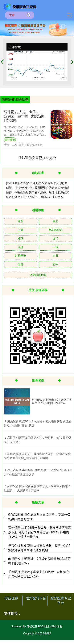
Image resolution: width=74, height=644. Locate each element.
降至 (20, 221)
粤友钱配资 (55, 230)
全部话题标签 (38, 275)
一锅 (55, 247)
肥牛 (55, 264)
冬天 (55, 256)
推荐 (20, 238)
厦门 (55, 238)
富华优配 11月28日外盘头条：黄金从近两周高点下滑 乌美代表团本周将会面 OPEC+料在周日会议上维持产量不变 (39, 532)
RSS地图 (43, 626)
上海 (20, 230)
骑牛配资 (10, 140)
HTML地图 (56, 626)
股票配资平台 (36, 598)
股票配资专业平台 (61, 601)
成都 (20, 264)
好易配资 (20, 256)
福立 (55, 221)
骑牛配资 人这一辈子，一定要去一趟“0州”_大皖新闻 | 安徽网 (24, 116)
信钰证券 (11, 598)
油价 (20, 247)
